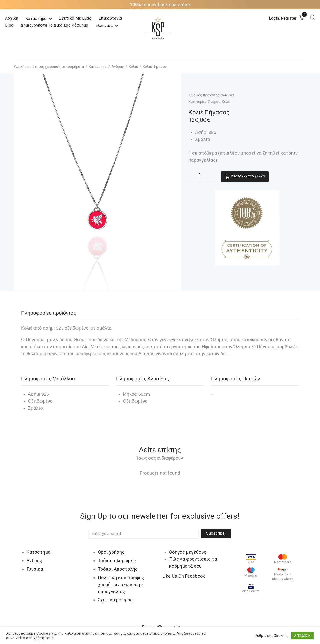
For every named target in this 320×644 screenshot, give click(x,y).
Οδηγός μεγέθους (188, 552)
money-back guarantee (160, 5)
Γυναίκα (35, 569)
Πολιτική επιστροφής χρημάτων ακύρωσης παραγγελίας (121, 584)
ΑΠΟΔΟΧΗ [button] (302, 635)
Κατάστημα (98, 67)
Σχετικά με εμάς (115, 600)
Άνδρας (118, 67)
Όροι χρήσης (111, 552)
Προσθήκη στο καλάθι (248, 176)
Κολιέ (133, 67)
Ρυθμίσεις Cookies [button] (271, 636)
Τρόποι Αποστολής (118, 569)
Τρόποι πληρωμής (117, 560)
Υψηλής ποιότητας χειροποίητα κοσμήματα (49, 67)
